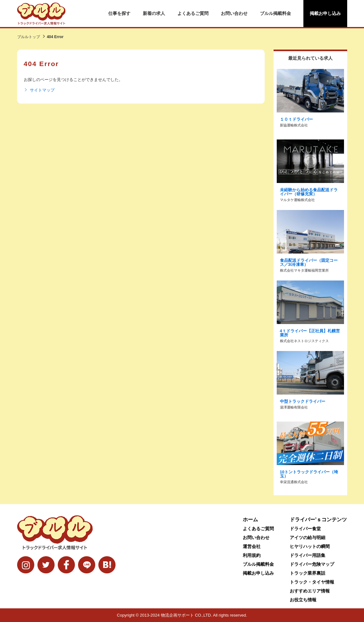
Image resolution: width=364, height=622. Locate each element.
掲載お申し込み (325, 13)
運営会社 (252, 546)
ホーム (250, 520)
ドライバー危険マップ (312, 564)
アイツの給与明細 (308, 537)
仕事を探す (119, 13)
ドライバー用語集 (308, 555)
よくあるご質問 (193, 13)
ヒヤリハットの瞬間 (310, 546)
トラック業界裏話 (308, 573)
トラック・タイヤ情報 (312, 582)
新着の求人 (154, 13)
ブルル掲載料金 (275, 13)
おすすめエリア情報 (310, 591)
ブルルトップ (29, 37)
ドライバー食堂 (305, 529)
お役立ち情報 (303, 600)
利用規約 (252, 555)
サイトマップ (39, 90)
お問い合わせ (234, 13)
